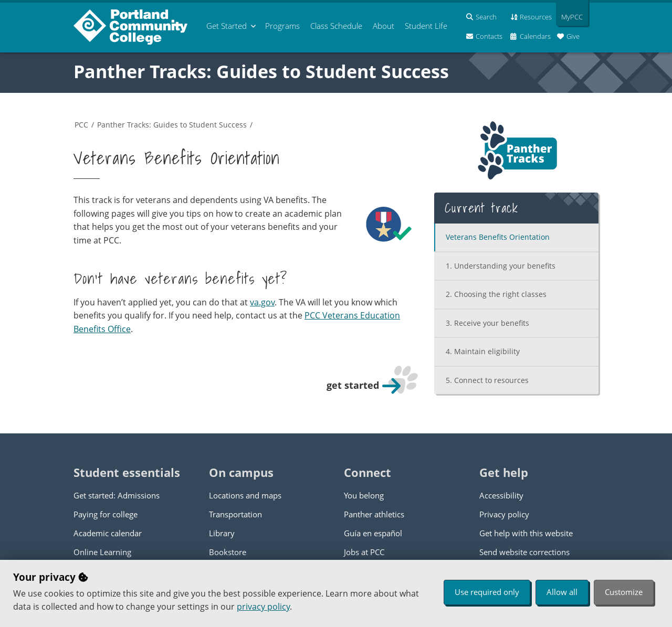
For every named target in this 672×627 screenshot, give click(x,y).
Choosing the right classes (496, 294)
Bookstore (228, 552)
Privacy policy (504, 514)
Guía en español (373, 533)
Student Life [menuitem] (426, 26)
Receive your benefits (487, 323)
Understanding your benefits (501, 266)
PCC (81, 125)
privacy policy (263, 607)
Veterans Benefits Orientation (498, 237)
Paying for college (106, 514)
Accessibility (501, 495)
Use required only (487, 592)
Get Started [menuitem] (227, 26)
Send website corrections (524, 552)
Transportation (235, 514)
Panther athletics (374, 514)
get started (353, 385)
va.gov (262, 302)
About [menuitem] (384, 26)
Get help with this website (526, 533)
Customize (624, 592)
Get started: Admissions (117, 495)
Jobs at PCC (364, 552)
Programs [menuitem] (282, 26)
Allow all (562, 592)
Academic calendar (108, 533)
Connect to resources (487, 380)
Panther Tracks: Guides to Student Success (261, 71)
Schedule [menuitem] (336, 26)
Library (222, 533)
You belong (364, 495)
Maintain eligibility (483, 351)
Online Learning (102, 552)
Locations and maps (245, 495)
